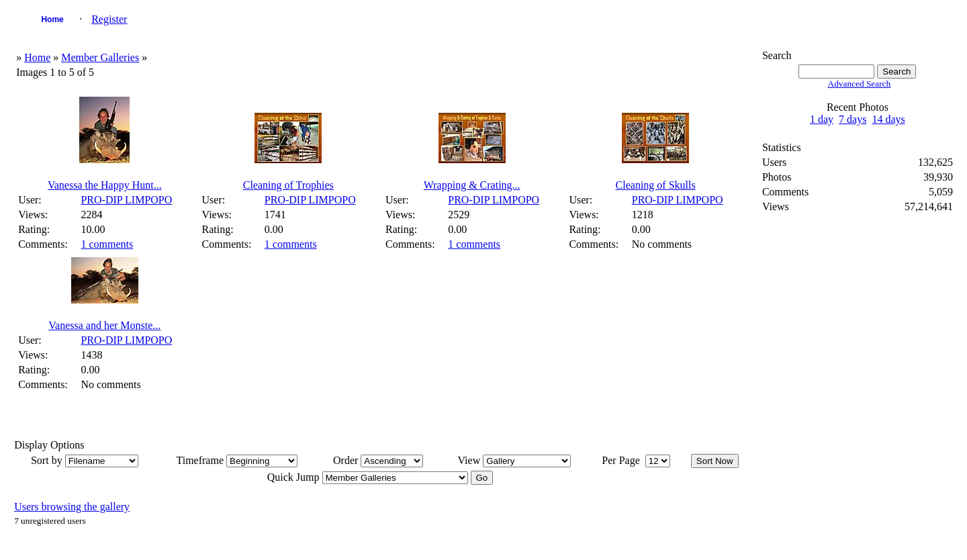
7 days (853, 119)
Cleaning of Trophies (288, 185)
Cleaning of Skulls (656, 185)
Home (52, 19)
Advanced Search (860, 84)
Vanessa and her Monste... (104, 325)
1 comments (107, 244)
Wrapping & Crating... (472, 185)
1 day (822, 119)
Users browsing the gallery (72, 507)
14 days (888, 119)
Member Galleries (100, 57)
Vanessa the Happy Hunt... (105, 185)
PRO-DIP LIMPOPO (126, 200)
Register (109, 19)
